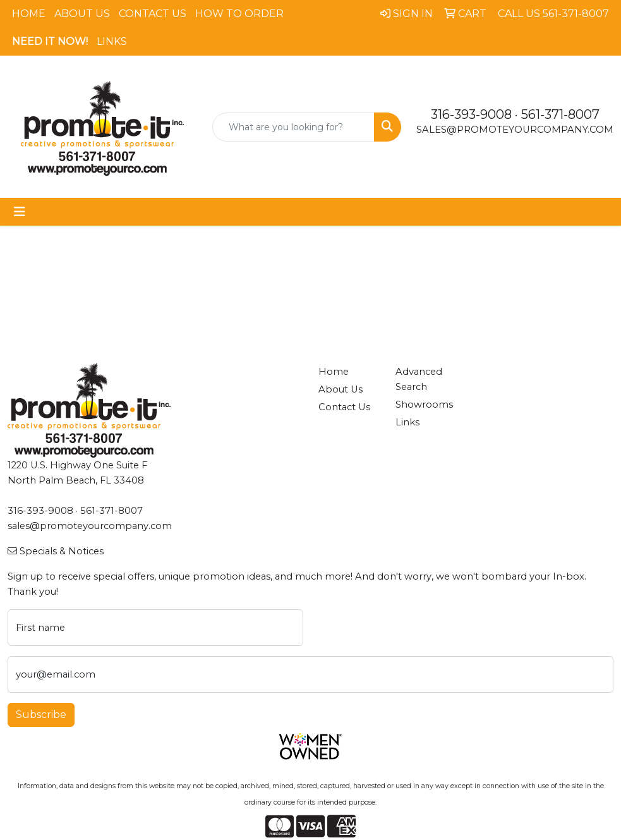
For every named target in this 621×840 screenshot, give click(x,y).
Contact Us (153, 14)
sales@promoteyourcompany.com (515, 130)
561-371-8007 (560, 114)
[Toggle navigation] (20, 212)
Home (29, 14)
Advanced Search (419, 379)
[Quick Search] (294, 127)
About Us (82, 14)
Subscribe (41, 715)
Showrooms (424, 405)
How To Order (239, 14)
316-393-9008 (471, 114)
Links (112, 41)
